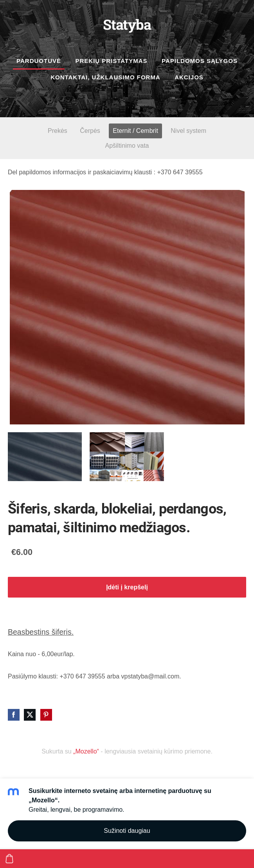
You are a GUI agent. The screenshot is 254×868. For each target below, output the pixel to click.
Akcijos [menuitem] (189, 77)
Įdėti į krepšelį (127, 587)
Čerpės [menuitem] (90, 131)
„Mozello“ (86, 751)
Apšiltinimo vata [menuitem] (127, 146)
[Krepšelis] (9, 859)
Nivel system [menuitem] (188, 131)
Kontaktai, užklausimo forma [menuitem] (105, 77)
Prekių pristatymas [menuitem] (111, 61)
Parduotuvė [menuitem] (39, 61)
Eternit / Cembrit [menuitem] (135, 131)
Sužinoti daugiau (127, 831)
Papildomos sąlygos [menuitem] (200, 61)
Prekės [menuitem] (58, 131)
